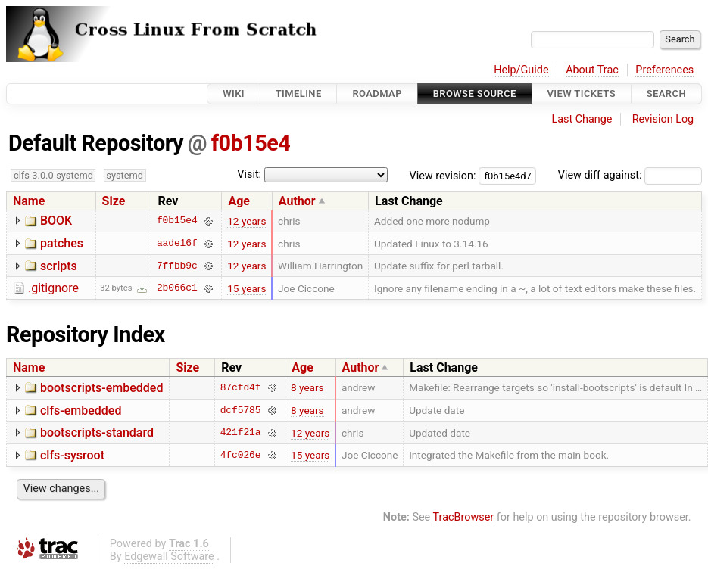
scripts (59, 266)
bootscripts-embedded (101, 388)
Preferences (664, 70)
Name (29, 201)
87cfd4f (241, 387)
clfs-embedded (81, 411)
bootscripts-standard (97, 432)
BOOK (56, 221)
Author (297, 201)
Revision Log (663, 119)
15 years (246, 288)
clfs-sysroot (72, 455)
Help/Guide (521, 70)
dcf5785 (241, 410)
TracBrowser (464, 517)
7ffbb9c (177, 266)
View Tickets (582, 93)
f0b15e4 (251, 143)
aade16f (177, 244)
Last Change (582, 119)
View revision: (443, 175)
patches (62, 243)
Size (114, 201)
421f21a (241, 433)
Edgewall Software (169, 557)
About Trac (592, 70)
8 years (307, 387)
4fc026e (241, 455)
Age (239, 201)
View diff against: (630, 175)
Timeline (299, 93)
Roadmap (377, 93)
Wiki (234, 93)
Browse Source (475, 93)
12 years (246, 221)
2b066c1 (177, 288)
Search (666, 93)
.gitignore (53, 288)
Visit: (249, 174)
